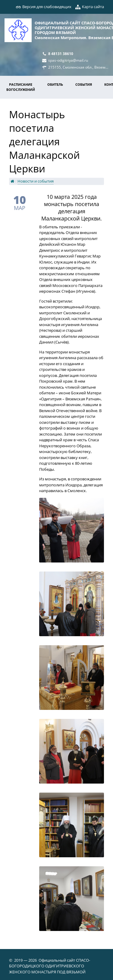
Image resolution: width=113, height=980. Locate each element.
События (84, 84)
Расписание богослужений (21, 87)
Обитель (55, 84)
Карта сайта (93, 7)
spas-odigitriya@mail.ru (68, 60)
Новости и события (36, 181)
